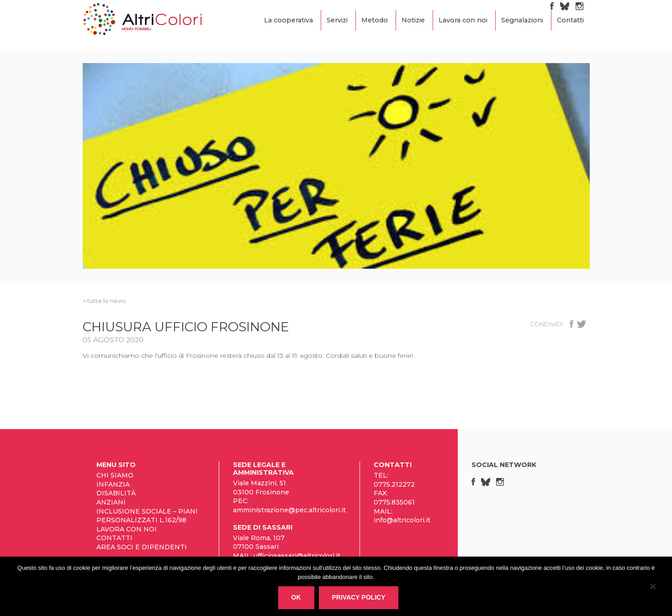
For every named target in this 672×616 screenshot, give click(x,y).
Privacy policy (359, 597)
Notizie (413, 20)
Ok (296, 597)
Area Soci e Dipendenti (142, 547)
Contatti (570, 20)
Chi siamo (115, 475)
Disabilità (116, 493)
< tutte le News (104, 301)
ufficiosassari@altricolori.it (297, 556)
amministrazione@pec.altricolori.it (289, 510)
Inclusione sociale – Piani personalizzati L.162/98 (147, 516)
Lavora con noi (463, 20)
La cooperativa (288, 20)
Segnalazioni (522, 20)
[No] (652, 588)
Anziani (111, 502)
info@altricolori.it (402, 520)
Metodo (375, 20)
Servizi (337, 20)
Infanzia (113, 484)
